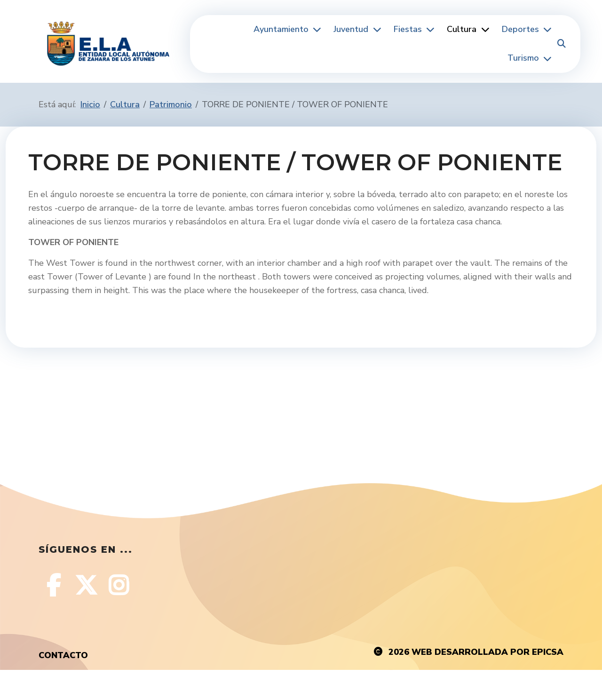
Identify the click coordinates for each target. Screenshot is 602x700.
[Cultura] (484, 29)
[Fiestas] (429, 29)
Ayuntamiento (281, 29)
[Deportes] (547, 29)
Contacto (63, 655)
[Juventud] (376, 29)
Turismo (523, 58)
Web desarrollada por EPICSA (487, 652)
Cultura (462, 29)
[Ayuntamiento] (316, 29)
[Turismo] (547, 59)
